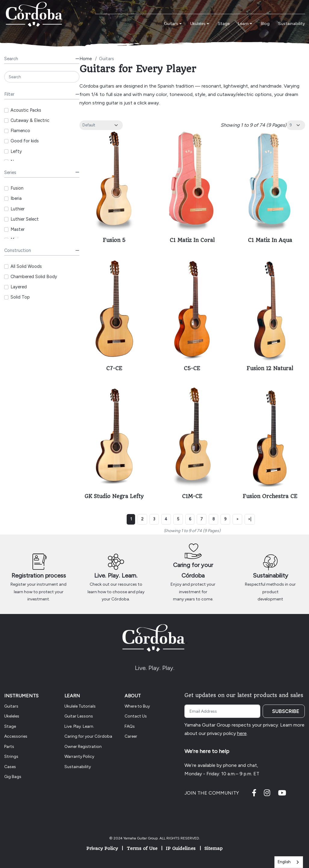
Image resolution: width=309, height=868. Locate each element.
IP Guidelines (181, 848)
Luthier (18, 209)
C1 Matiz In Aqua (270, 240)
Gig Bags (13, 777)
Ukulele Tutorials (80, 706)
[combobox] (289, 862)
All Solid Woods (26, 266)
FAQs (130, 726)
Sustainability (270, 575)
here (242, 733)
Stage (10, 726)
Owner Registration (83, 747)
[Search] (42, 77)
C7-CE (114, 368)
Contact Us (136, 716)
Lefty (16, 151)
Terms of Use (142, 848)
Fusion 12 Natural (270, 368)
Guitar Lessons (79, 716)
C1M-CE (192, 496)
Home (86, 59)
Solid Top (20, 297)
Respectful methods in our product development (270, 592)
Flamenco (20, 131)
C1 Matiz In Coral (192, 240)
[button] (173, 24)
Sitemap (213, 848)
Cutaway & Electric (30, 120)
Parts (9, 747)
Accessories (16, 736)
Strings (11, 756)
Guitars (11, 706)
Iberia (16, 198)
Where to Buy (137, 706)
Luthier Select (25, 219)
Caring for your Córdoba (88, 736)
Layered (19, 287)
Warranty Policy (79, 756)
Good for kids (25, 141)
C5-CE (192, 368)
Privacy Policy (102, 848)
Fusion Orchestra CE (270, 496)
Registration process (39, 575)
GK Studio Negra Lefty (114, 496)
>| (250, 519)
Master (18, 229)
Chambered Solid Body (34, 277)
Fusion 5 (114, 240)
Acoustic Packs (26, 110)
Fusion (17, 188)
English (284, 862)
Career (131, 736)
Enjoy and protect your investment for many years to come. (193, 592)
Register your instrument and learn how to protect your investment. (39, 592)
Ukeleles (12, 716)
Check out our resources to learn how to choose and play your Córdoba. (116, 592)
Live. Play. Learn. (116, 575)
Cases (10, 767)
